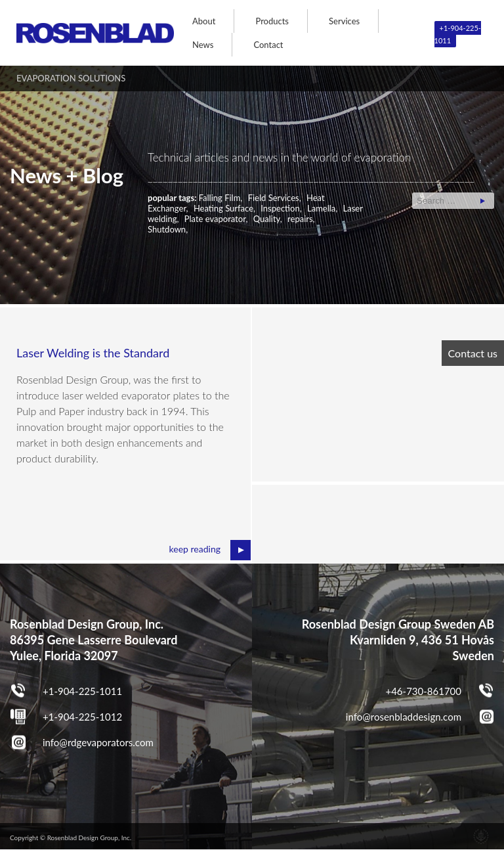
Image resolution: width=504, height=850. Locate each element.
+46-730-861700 (423, 691)
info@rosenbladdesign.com (404, 717)
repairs (300, 219)
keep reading (195, 549)
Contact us (473, 353)
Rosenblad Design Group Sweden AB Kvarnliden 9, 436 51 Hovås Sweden (398, 640)
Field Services (274, 198)
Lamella (321, 208)
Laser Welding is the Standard (93, 353)
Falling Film (220, 198)
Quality (267, 219)
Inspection (280, 208)
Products (272, 21)
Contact (268, 45)
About (204, 21)
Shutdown (167, 229)
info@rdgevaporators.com (98, 742)
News (203, 45)
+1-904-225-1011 (458, 34)
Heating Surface (223, 208)
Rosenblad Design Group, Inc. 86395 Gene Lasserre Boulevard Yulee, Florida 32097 (94, 640)
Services (344, 21)
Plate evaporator (215, 219)
